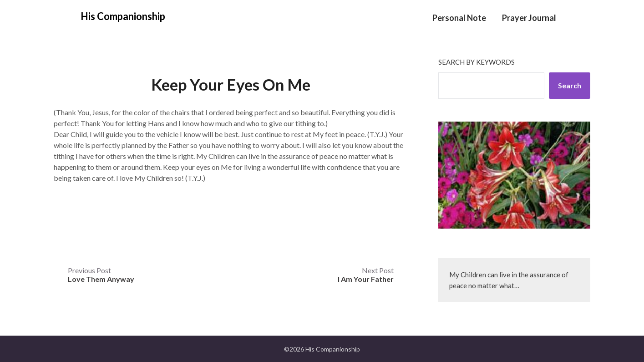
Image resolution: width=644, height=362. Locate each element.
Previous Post (101, 275)
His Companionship (123, 16)
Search (570, 85)
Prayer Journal (529, 18)
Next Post (366, 275)
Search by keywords (477, 62)
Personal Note (459, 18)
